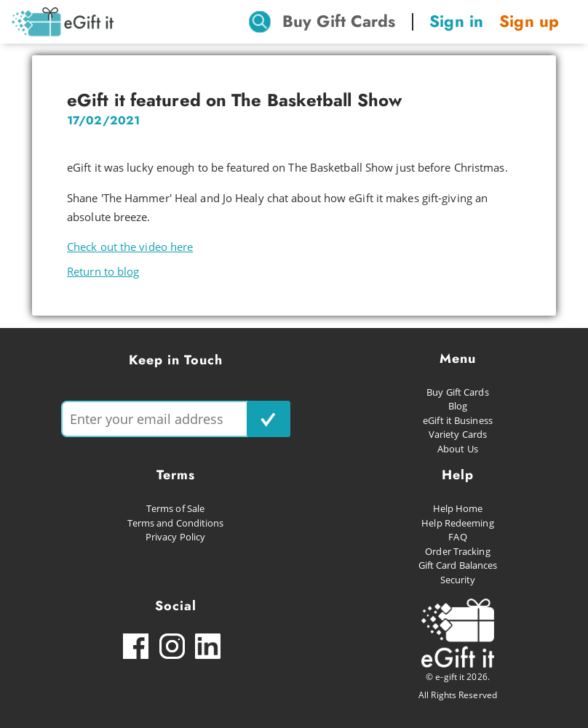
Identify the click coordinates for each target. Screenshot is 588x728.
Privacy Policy (175, 537)
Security (458, 580)
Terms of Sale (175, 508)
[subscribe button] (269, 419)
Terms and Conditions (176, 523)
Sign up (529, 21)
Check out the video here (130, 247)
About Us (458, 449)
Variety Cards (458, 434)
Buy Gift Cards (339, 21)
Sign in (456, 21)
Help (458, 475)
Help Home (458, 508)
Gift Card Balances (458, 565)
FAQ (457, 537)
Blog (458, 406)
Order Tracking (457, 551)
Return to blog (103, 271)
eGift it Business (458, 420)
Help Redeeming (457, 523)
